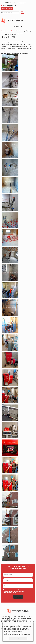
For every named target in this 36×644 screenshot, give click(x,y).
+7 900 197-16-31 (9, 3)
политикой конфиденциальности (14, 592)
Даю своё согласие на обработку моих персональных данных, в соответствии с (18, 591)
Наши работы (10, 31)
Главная (3, 31)
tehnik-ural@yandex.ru (9, 6)
